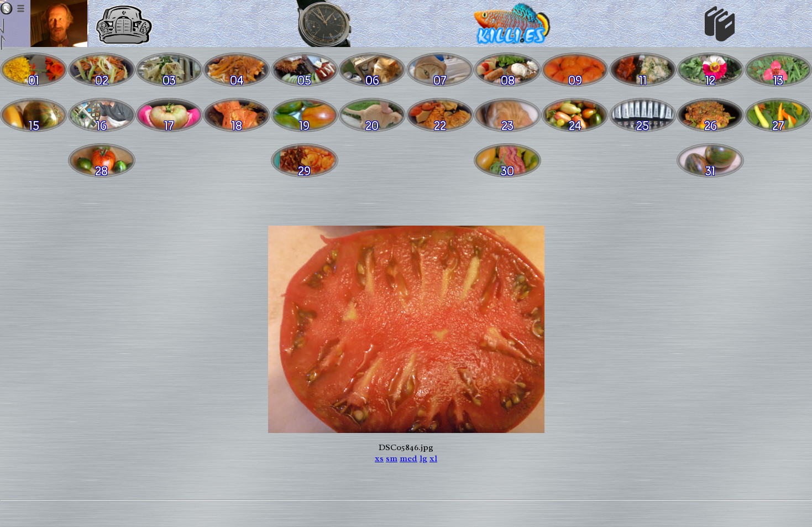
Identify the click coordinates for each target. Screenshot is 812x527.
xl (433, 458)
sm (392, 458)
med (408, 458)
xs (379, 458)
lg (423, 458)
